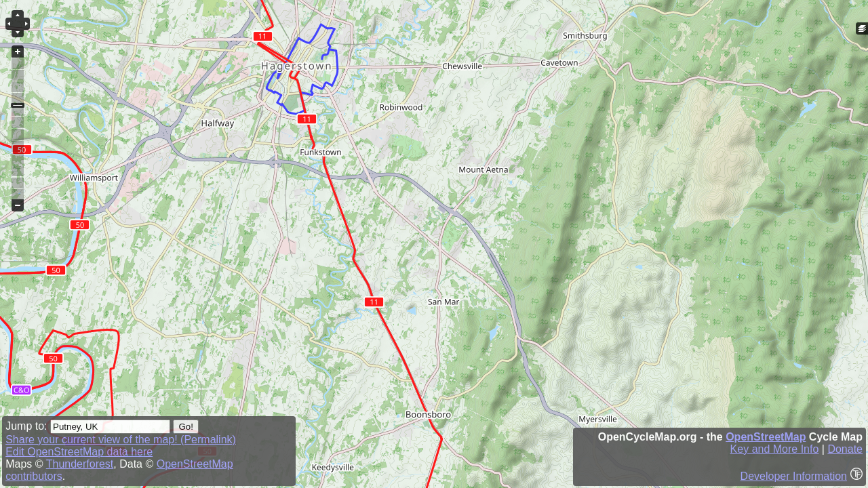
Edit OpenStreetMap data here (79, 452)
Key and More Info (775, 449)
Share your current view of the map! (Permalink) (121, 440)
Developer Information (794, 476)
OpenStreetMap (766, 437)
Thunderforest (80, 464)
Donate (845, 449)
